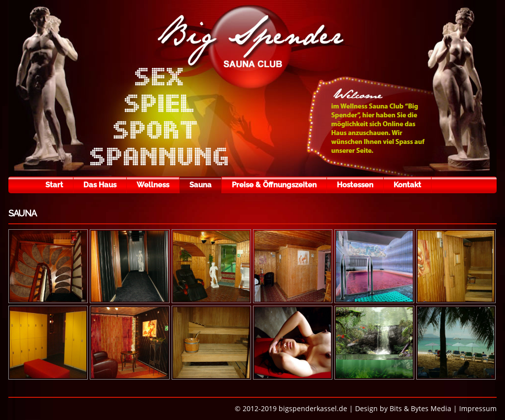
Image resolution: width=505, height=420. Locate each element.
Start (54, 185)
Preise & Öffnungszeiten (274, 185)
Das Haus (100, 185)
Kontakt (407, 185)
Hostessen (355, 185)
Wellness (153, 185)
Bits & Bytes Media (420, 408)
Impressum (478, 408)
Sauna (200, 185)
